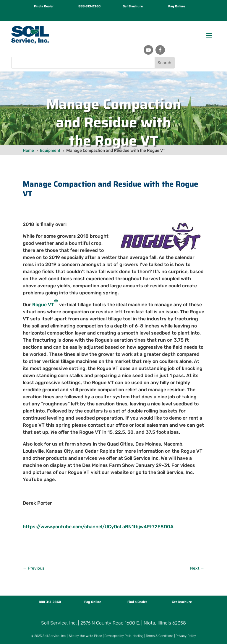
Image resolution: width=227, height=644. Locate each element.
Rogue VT (45, 303)
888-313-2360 (89, 6)
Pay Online (177, 6)
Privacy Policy (186, 636)
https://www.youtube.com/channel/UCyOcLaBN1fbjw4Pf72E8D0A (98, 527)
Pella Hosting (134, 636)
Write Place (94, 636)
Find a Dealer (44, 6)
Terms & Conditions (159, 636)
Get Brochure (133, 6)
